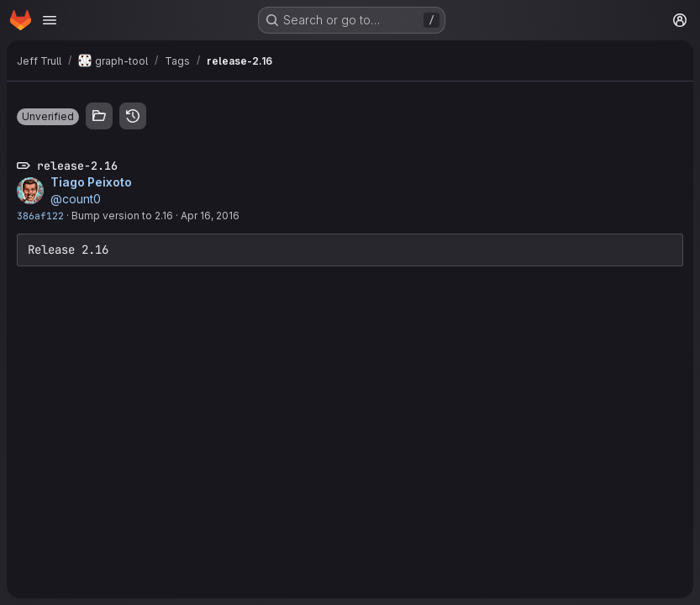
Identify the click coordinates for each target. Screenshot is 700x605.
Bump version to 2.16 (122, 216)
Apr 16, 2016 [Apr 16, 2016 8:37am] (210, 216)
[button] (48, 117)
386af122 (40, 216)
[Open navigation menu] (50, 20)
